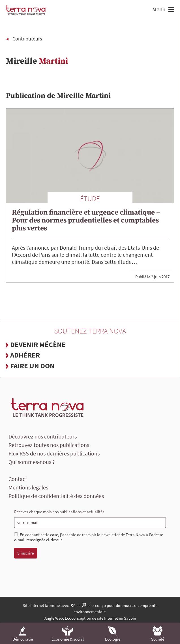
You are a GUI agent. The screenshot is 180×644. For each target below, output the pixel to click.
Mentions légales (28, 487)
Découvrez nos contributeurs (43, 436)
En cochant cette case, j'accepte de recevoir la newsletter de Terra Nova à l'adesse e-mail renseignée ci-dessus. (89, 537)
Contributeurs (27, 39)
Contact (18, 479)
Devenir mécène (38, 345)
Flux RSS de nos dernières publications (54, 453)
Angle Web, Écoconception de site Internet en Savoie (90, 618)
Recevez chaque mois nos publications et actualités (59, 512)
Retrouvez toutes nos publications (49, 445)
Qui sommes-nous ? (32, 462)
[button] (171, 10)
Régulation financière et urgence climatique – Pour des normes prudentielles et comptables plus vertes (86, 220)
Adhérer (25, 355)
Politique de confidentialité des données (56, 496)
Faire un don (32, 366)
